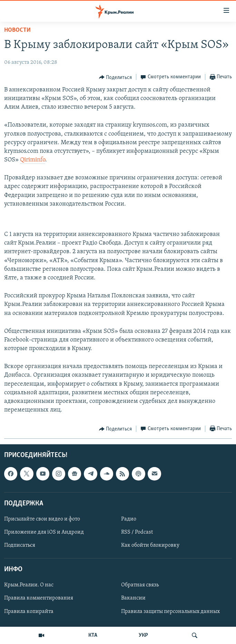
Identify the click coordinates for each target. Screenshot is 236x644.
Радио (129, 519)
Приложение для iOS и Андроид (44, 532)
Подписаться (20, 546)
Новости (17, 30)
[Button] (116, 77)
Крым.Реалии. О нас (29, 585)
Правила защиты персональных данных (170, 612)
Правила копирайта (29, 612)
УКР (143, 635)
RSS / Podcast (137, 532)
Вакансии (133, 598)
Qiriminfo (33, 160)
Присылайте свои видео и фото (42, 519)
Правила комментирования (39, 598)
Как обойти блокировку (150, 546)
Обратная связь (140, 585)
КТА (93, 635)
